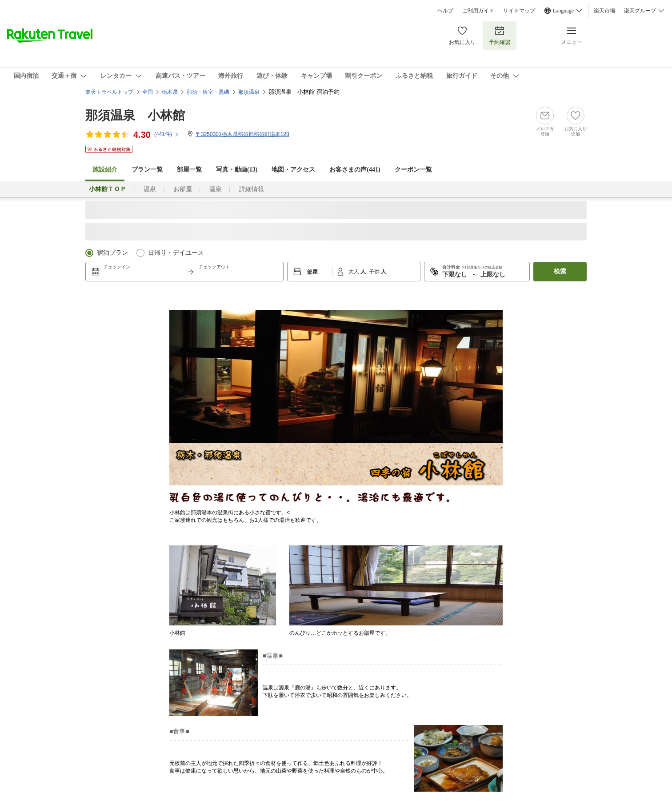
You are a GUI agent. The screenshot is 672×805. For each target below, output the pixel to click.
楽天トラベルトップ (109, 92)
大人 (354, 272)
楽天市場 (604, 11)
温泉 (150, 189)
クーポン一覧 (413, 170)
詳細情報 (252, 189)
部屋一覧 (189, 170)
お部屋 (183, 189)
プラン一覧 (147, 170)
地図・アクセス (293, 170)
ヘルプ (445, 11)
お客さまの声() (355, 170)
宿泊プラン (112, 253)
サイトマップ (519, 11)
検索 (560, 271)
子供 (375, 272)
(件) (167, 134)
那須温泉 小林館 (135, 115)
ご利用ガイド (478, 11)
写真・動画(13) (237, 170)
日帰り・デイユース (176, 253)
